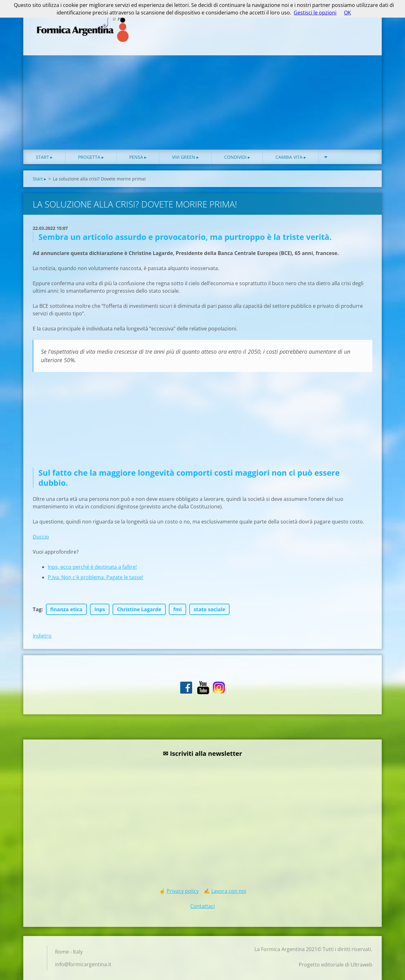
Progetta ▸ (91, 157)
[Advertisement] (203, 102)
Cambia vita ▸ (291, 157)
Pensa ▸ (138, 157)
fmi (178, 609)
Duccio (41, 537)
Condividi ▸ (237, 157)
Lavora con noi (229, 891)
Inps (100, 609)
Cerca (365, 18)
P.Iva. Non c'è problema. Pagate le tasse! (95, 577)
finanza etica (67, 609)
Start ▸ (44, 157)
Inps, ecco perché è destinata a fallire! (92, 567)
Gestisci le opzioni (315, 13)
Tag (37, 609)
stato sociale (210, 609)
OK (347, 13)
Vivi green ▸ (185, 157)
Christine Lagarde (139, 609)
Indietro (42, 636)
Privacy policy (183, 891)
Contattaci (203, 906)
